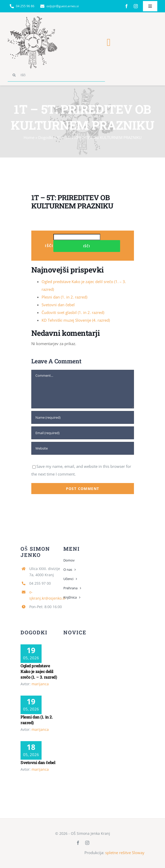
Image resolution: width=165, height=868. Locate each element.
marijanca (40, 684)
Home (29, 137)
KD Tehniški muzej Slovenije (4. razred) (76, 320)
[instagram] (136, 6)
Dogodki (46, 137)
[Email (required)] (83, 433)
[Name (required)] (83, 417)
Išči (49, 246)
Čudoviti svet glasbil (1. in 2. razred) (73, 312)
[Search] (14, 75)
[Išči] (56, 75)
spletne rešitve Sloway (125, 853)
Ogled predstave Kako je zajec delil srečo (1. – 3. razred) (39, 671)
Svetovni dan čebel (58, 305)
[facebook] (127, 6)
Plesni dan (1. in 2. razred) (64, 297)
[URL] (83, 448)
